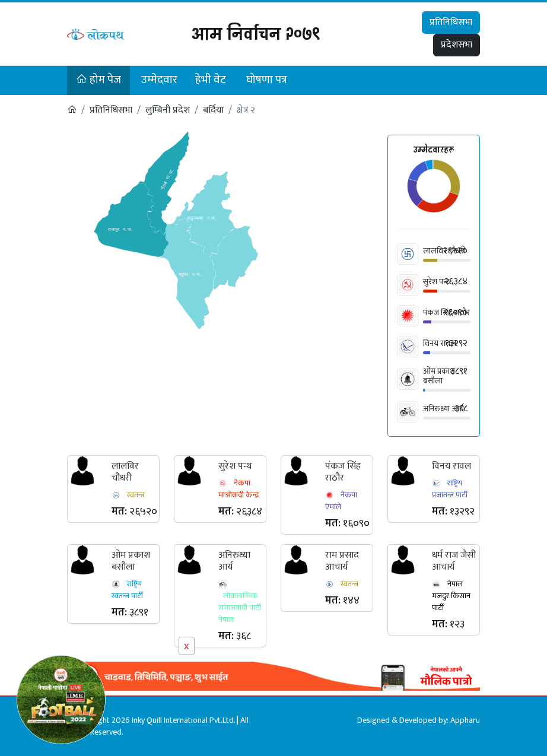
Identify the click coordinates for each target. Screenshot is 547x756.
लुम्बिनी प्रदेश (168, 110)
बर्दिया (213, 110)
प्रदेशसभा (457, 45)
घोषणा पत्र (267, 80)
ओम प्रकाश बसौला (439, 376)
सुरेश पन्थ (437, 282)
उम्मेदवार (159, 80)
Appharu (465, 720)
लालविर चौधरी (125, 472)
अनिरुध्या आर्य (443, 409)
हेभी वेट (211, 80)
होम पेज (98, 80)
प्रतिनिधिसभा (451, 22)
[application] (434, 187)
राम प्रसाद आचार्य (342, 561)
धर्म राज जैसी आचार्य (454, 561)
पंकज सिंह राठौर (343, 472)
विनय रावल (440, 343)
